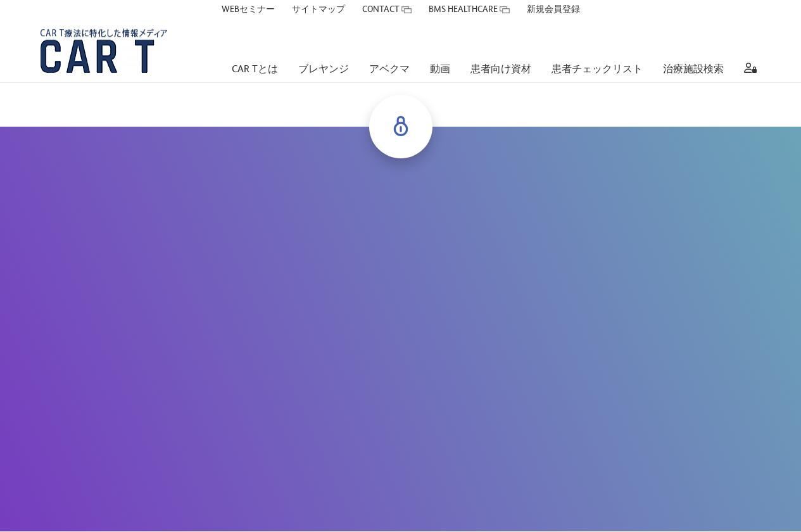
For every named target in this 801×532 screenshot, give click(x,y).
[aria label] (748, 51)
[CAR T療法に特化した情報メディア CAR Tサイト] (119, 32)
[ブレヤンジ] (324, 51)
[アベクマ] (389, 51)
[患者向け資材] (501, 51)
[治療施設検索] (693, 51)
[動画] (440, 51)
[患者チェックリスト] (597, 51)
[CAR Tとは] (255, 51)
